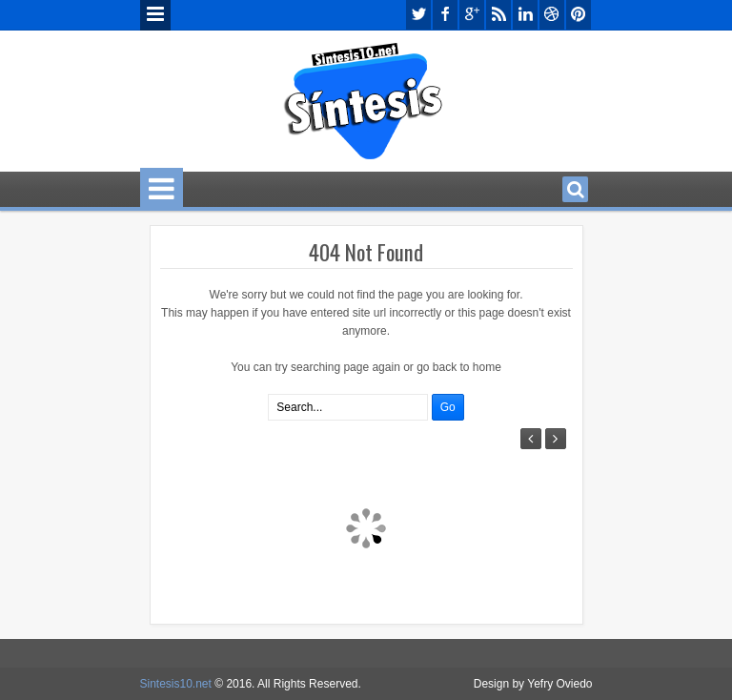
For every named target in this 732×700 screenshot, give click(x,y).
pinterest (579, 15)
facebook (445, 15)
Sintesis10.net (176, 684)
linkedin (525, 15)
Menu (155, 15)
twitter (418, 15)
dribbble (552, 15)
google (472, 15)
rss (498, 15)
